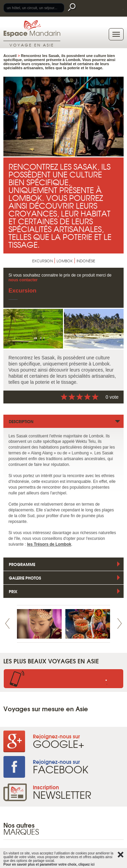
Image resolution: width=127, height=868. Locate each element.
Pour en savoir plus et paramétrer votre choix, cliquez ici (49, 864)
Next (120, 624)
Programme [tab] (22, 564)
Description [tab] (21, 421)
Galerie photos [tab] (25, 578)
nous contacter (23, 280)
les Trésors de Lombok (49, 544)
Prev (7, 624)
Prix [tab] (13, 591)
